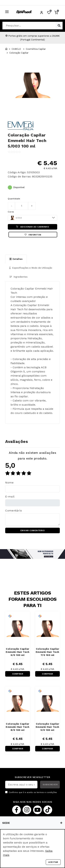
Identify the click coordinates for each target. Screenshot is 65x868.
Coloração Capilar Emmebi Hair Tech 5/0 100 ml (47, 727)
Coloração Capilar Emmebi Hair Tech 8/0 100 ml (18, 727)
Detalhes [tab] (16, 259)
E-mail (10, 497)
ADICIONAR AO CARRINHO (32, 227)
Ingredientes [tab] (19, 277)
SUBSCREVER (50, 785)
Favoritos (33, 235)
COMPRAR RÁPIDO (18, 675)
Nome (9, 483)
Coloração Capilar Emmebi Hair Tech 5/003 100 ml (27, 141)
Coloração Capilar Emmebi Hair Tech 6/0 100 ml (18, 652)
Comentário (14, 511)
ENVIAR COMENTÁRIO (33, 530)
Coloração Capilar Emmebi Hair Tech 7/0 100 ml (47, 652)
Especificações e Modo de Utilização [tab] (31, 268)
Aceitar (53, 862)
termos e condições (47, 792)
